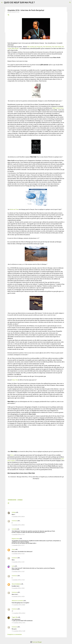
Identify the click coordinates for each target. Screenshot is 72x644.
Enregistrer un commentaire (15, 634)
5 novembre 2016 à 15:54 (18, 580)
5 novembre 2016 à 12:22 (18, 554)
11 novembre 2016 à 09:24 (18, 613)
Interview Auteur (12, 500)
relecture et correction (17, 601)
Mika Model (15, 48)
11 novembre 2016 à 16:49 (18, 631)
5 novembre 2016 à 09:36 (18, 525)
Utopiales (20, 500)
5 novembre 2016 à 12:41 (18, 562)
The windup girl (32, 47)
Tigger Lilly (15, 617)
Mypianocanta (15, 539)
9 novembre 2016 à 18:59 (18, 596)
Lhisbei (13, 512)
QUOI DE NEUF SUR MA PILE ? (19, 2)
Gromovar (14, 521)
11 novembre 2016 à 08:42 (18, 605)
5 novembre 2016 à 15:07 (18, 572)
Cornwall (14, 529)
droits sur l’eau (14, 209)
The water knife (56, 47)
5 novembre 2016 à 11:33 (18, 534)
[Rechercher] (70, 2)
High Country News (58, 108)
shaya (13, 549)
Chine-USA (15, 380)
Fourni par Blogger (36, 642)
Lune (13, 566)
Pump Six (40, 47)
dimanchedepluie (16, 584)
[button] (8, 15)
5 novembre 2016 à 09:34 (18, 517)
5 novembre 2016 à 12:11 (18, 545)
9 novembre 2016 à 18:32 (18, 588)
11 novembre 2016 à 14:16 (18, 623)
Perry (12, 455)
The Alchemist (47, 47)
